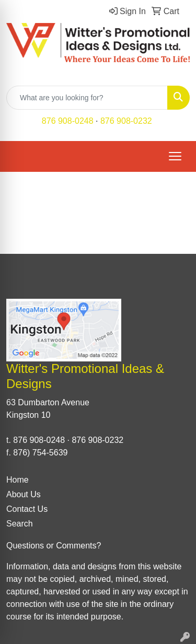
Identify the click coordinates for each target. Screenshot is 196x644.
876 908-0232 (126, 121)
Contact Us (27, 509)
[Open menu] (175, 156)
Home (18, 480)
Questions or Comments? (54, 546)
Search (20, 524)
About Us (24, 494)
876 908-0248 (68, 121)
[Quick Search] (87, 98)
